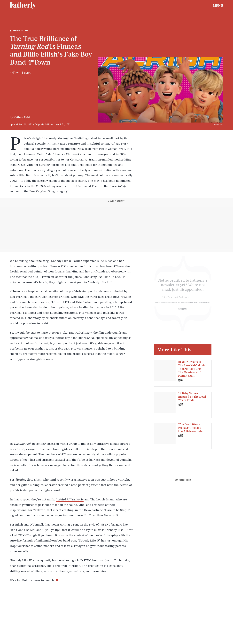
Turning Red (66, 138)
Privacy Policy (206, 304)
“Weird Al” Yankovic (70, 499)
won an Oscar (54, 277)
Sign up (183, 311)
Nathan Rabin (23, 117)
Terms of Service (193, 304)
